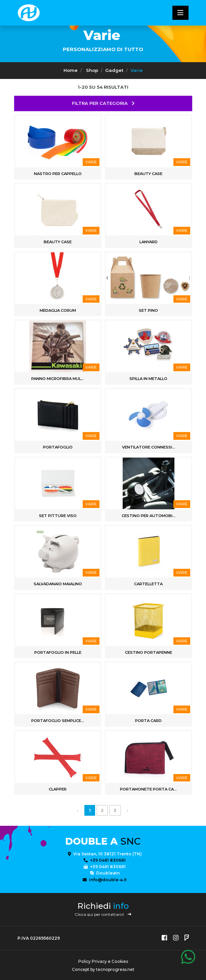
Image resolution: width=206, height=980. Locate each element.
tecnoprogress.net (115, 969)
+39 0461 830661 (105, 860)
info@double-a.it (105, 880)
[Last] (128, 810)
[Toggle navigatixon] (180, 13)
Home (71, 70)
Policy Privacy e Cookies (103, 961)
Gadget (114, 70)
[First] (78, 810)
